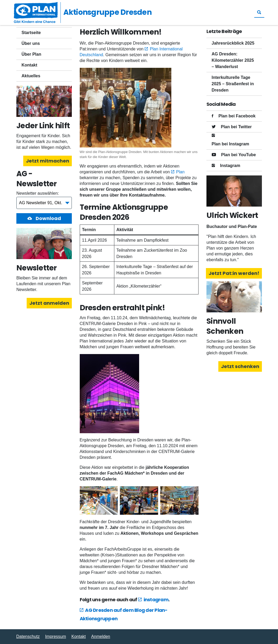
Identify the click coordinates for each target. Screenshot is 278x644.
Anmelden (101, 636)
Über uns (31, 43)
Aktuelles (31, 76)
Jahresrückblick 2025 (233, 43)
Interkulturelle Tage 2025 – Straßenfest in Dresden (233, 84)
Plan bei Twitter (236, 127)
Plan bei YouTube (239, 155)
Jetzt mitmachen (48, 161)
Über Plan (32, 54)
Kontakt (30, 65)
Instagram (230, 166)
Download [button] (48, 218)
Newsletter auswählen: (38, 193)
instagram (156, 600)
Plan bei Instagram (230, 144)
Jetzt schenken (240, 366)
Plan (180, 172)
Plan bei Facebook (237, 116)
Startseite (31, 33)
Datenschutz (28, 636)
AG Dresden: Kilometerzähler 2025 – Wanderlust (233, 60)
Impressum (56, 636)
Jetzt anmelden (49, 303)
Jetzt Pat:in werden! (234, 273)
